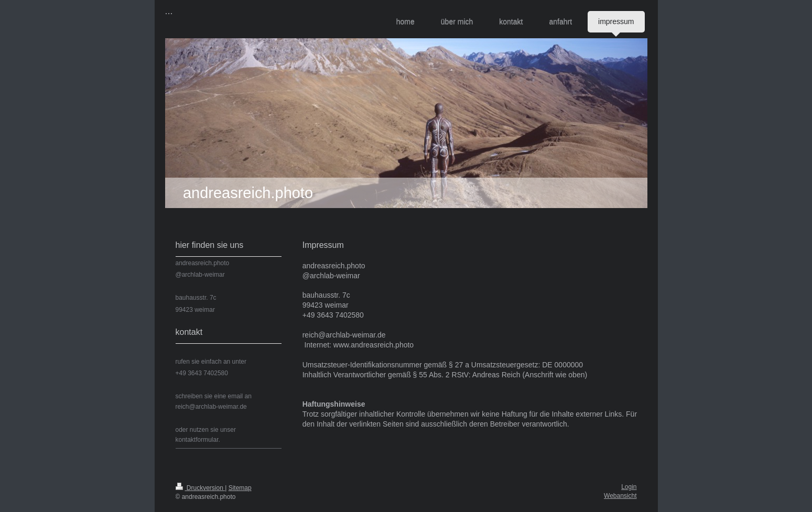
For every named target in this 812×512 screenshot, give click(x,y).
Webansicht (620, 496)
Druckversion (201, 488)
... (169, 11)
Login (629, 487)
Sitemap (240, 488)
